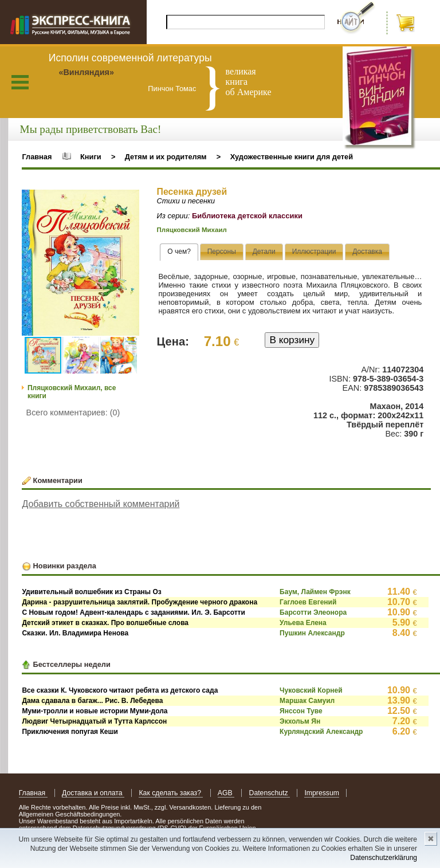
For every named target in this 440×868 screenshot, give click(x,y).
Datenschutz (270, 793)
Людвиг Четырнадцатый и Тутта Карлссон (94, 721)
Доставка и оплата (93, 793)
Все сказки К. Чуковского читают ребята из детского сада (120, 690)
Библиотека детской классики (247, 216)
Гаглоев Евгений (308, 602)
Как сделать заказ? (171, 793)
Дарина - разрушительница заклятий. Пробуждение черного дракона (140, 602)
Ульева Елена (303, 623)
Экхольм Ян (300, 721)
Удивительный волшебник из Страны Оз (91, 592)
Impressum (322, 793)
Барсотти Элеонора (313, 612)
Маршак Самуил (307, 701)
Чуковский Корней (311, 690)
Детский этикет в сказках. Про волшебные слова (105, 623)
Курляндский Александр (321, 732)
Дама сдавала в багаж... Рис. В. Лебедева (92, 701)
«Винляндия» (86, 72)
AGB (226, 793)
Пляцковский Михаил (192, 230)
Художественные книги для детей (292, 157)
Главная (37, 157)
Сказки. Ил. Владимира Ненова (75, 633)
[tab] (179, 252)
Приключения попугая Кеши (70, 732)
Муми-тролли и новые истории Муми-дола (95, 711)
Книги (91, 157)
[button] (129, 200)
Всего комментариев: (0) (73, 413)
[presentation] (179, 252)
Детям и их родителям (166, 157)
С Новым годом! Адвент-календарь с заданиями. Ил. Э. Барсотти (133, 612)
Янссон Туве (301, 711)
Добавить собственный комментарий (101, 504)
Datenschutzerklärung (384, 858)
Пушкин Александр (312, 633)
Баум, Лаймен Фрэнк (315, 592)
